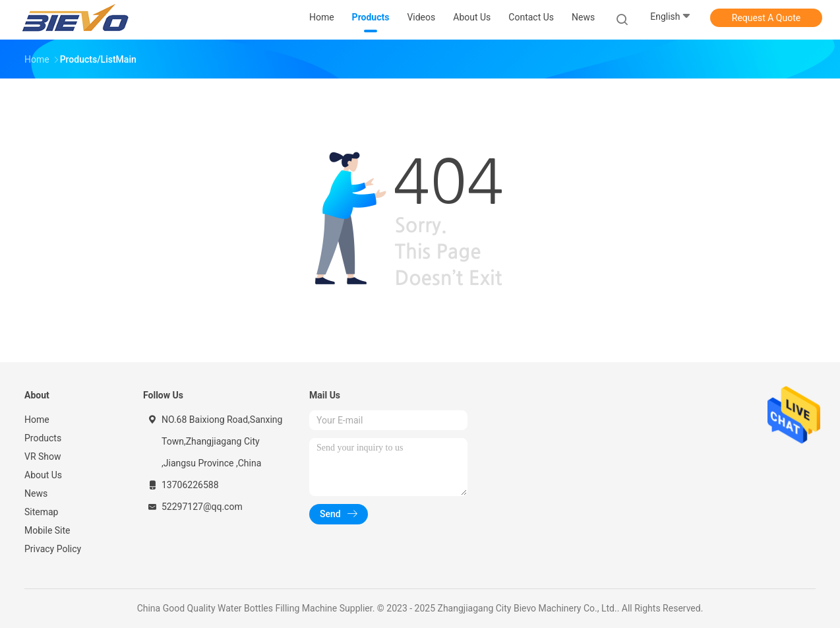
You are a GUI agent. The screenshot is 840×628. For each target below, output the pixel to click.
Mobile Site (47, 530)
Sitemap (41, 512)
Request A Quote (766, 18)
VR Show (43, 456)
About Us (43, 475)
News (36, 493)
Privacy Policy (53, 549)
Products (43, 438)
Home (37, 420)
